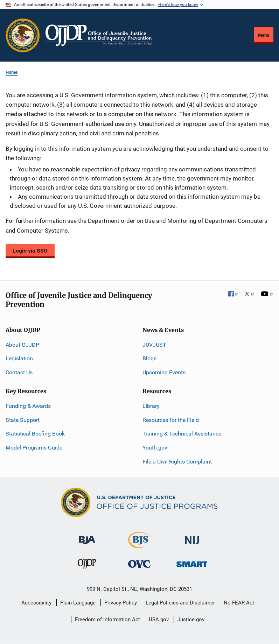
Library (151, 406)
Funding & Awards (28, 406)
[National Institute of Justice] (192, 537)
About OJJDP (22, 345)
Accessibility (36, 603)
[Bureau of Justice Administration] (87, 537)
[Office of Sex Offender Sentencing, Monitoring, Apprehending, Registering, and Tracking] (192, 562)
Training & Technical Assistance (182, 434)
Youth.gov (155, 448)
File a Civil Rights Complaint (177, 462)
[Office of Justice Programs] (23, 35)
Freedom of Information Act (107, 620)
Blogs (149, 358)
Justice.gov (191, 620)
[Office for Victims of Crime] (139, 564)
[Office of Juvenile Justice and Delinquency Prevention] (87, 565)
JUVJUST (154, 345)
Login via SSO (30, 251)
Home (12, 72)
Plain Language (78, 603)
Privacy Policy (121, 603)
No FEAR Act (239, 603)
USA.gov (159, 620)
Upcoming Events (164, 372)
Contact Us (19, 372)
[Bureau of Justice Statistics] (139, 545)
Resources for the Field (171, 420)
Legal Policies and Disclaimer (180, 603)
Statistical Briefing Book (35, 434)
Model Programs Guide (34, 448)
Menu (264, 35)
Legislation (19, 358)
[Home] (99, 35)
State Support (23, 420)
